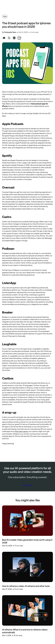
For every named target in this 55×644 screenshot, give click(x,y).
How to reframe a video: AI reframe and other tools (26, 586)
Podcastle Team (10, 32)
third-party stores (21, 431)
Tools (5, 16)
